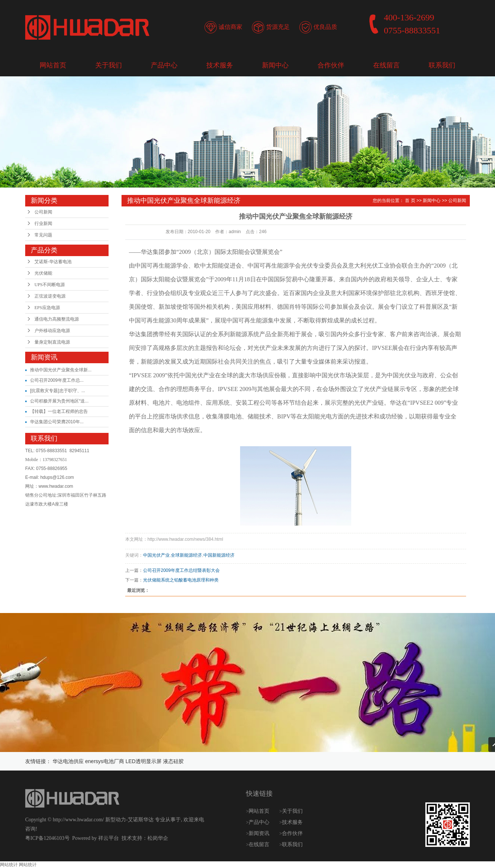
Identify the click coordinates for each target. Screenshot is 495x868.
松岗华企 (158, 838)
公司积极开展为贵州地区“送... (59, 401)
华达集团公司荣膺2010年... (57, 422)
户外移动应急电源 (52, 331)
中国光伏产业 (156, 555)
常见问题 (43, 235)
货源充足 (278, 27)
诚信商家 (230, 27)
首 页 (410, 201)
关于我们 (109, 65)
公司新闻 (43, 212)
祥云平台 (109, 838)
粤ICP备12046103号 (47, 838)
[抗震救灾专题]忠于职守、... (58, 391)
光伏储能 (43, 273)
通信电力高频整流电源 (57, 319)
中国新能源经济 (219, 555)
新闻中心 (275, 65)
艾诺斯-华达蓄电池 (53, 262)
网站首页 (53, 65)
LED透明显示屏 (144, 761)
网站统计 (9, 865)
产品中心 (164, 65)
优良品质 (325, 27)
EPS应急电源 (47, 308)
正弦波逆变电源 (50, 296)
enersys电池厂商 (105, 761)
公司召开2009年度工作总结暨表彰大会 (181, 570)
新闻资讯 (260, 833)
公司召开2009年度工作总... (57, 380)
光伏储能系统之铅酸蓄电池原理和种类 (181, 580)
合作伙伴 (331, 65)
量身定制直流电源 (52, 342)
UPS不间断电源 (50, 285)
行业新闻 (43, 223)
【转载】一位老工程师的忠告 (59, 411)
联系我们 (442, 65)
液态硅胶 (173, 761)
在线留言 (386, 65)
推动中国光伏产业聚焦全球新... (61, 370)
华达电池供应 (68, 761)
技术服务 (220, 65)
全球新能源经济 (186, 555)
